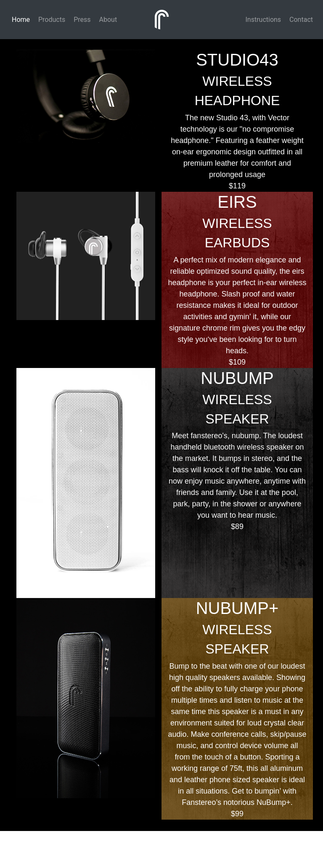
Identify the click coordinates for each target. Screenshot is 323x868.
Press (81, 20)
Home (20, 20)
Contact (300, 20)
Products (51, 20)
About (107, 20)
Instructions (263, 20)
